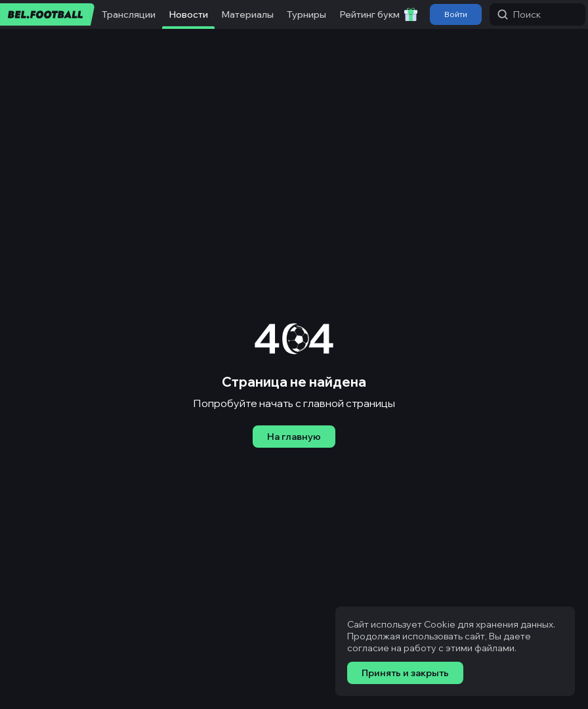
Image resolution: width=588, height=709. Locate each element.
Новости (188, 14)
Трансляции (129, 14)
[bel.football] (48, 14)
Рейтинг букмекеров (386, 14)
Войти (456, 14)
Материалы (247, 14)
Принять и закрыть (405, 673)
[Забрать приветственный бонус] (411, 14)
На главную (294, 437)
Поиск (519, 14)
